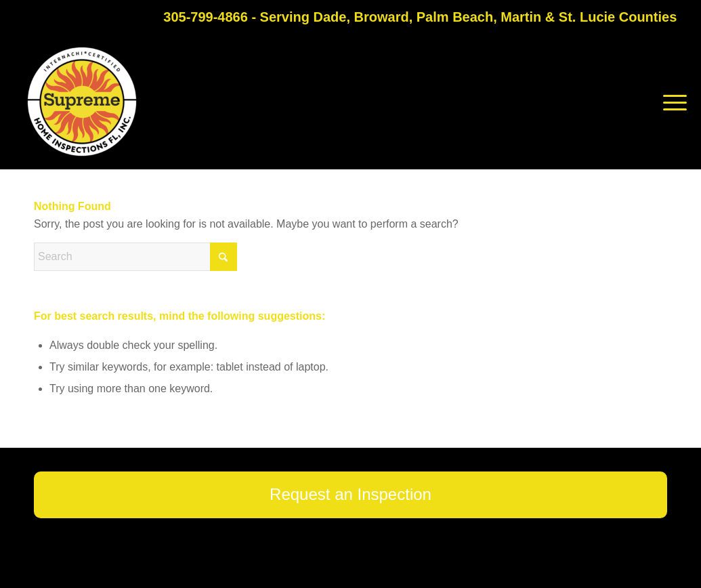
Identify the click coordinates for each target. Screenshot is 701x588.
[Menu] (671, 102)
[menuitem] (671, 102)
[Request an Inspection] (350, 495)
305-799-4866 (206, 17)
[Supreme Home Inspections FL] (82, 102)
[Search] (135, 257)
